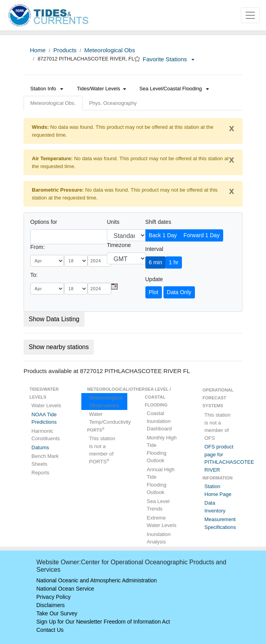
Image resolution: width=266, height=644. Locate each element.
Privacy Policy (54, 597)
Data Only (179, 292)
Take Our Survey (57, 613)
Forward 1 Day (202, 235)
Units (113, 222)
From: (38, 247)
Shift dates (158, 222)
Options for (44, 222)
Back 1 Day (163, 235)
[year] (99, 261)
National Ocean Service (65, 589)
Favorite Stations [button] (169, 59)
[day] (76, 261)
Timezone (119, 245)
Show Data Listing (54, 319)
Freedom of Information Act (137, 622)
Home (38, 50)
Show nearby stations (59, 347)
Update (154, 279)
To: (34, 275)
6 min (156, 262)
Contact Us (50, 630)
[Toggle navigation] (250, 15)
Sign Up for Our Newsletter (69, 622)
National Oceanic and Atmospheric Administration (97, 580)
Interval (154, 249)
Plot (154, 292)
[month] (47, 261)
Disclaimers (51, 605)
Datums (40, 447)
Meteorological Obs (109, 50)
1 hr (174, 262)
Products (65, 50)
